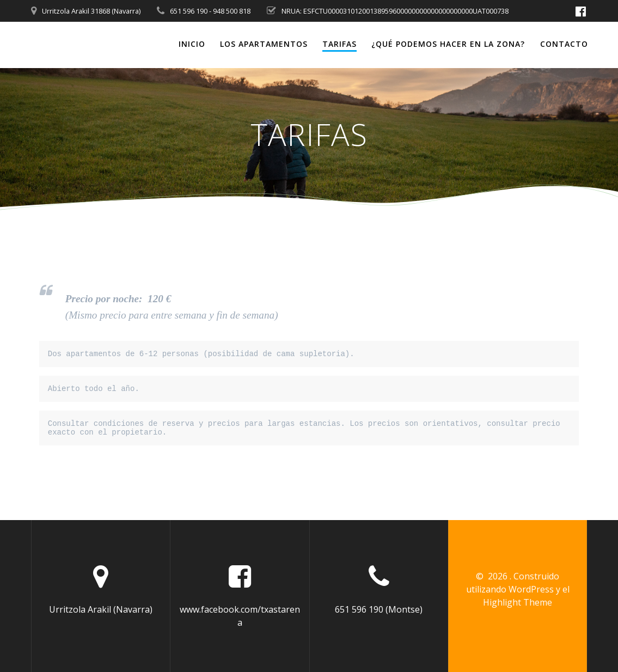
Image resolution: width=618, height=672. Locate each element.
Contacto (564, 44)
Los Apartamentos (264, 44)
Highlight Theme (518, 602)
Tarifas (339, 44)
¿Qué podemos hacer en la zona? (448, 44)
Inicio (192, 44)
